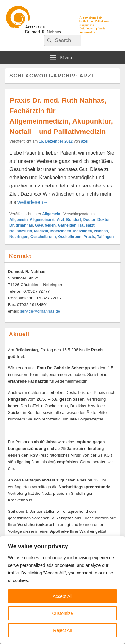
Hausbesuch (21, 231)
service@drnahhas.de (40, 311)
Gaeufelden (45, 225)
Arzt (60, 220)
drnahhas (24, 225)
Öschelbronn (70, 237)
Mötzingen (82, 231)
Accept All (63, 596)
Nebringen (19, 237)
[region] (63, 590)
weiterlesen (33, 202)
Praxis (89, 237)
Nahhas (101, 231)
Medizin (41, 231)
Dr (12, 225)
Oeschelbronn (43, 237)
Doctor (89, 220)
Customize (62, 613)
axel (85, 141)
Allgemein (51, 214)
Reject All (62, 630)
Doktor (104, 220)
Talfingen (105, 237)
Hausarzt (87, 225)
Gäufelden (67, 225)
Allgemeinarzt (42, 220)
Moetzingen (61, 231)
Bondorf (74, 220)
